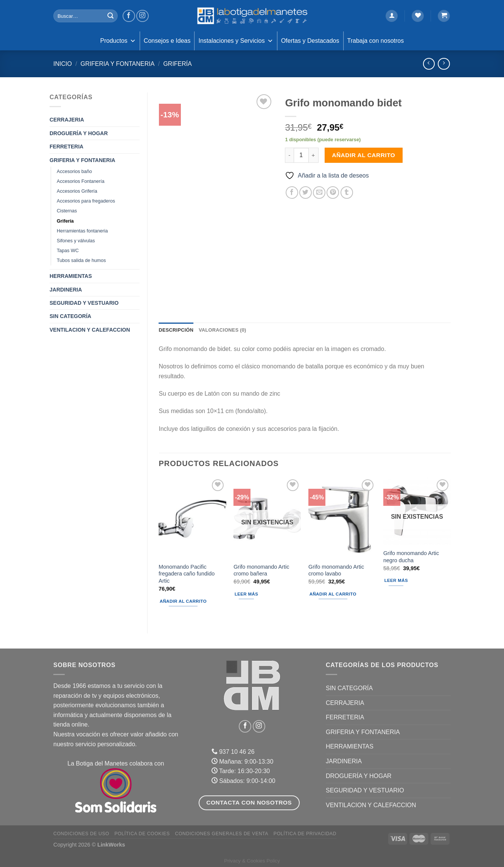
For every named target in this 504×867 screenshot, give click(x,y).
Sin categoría (70, 316)
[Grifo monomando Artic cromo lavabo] (342, 518)
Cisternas (67, 211)
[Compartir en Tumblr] (347, 193)
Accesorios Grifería (77, 191)
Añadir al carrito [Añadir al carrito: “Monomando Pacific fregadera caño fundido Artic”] (183, 601)
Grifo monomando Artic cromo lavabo (336, 570)
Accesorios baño (74, 172)
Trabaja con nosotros (376, 41)
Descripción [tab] (176, 330)
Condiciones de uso (81, 834)
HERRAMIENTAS (71, 276)
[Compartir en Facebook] (292, 193)
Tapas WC (68, 251)
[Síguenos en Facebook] (129, 16)
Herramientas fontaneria (82, 231)
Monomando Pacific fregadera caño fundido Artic (187, 574)
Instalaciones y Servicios (236, 41)
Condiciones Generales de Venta (222, 834)
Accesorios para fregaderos (86, 201)
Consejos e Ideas (167, 41)
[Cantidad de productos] (301, 155)
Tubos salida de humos (81, 260)
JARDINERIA (66, 290)
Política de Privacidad (305, 834)
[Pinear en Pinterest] (333, 193)
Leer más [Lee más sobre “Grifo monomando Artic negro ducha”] (396, 580)
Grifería (177, 64)
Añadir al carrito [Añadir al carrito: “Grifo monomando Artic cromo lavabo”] (333, 594)
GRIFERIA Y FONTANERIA (118, 64)
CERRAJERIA (67, 120)
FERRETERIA (66, 147)
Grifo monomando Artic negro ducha (411, 557)
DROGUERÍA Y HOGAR (79, 133)
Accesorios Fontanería (81, 181)
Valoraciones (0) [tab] (222, 330)
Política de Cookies (142, 834)
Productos (118, 41)
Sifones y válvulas (76, 241)
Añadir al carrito (363, 155)
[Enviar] (110, 16)
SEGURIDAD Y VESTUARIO (84, 303)
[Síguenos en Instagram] (142, 16)
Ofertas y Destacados (310, 41)
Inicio (63, 64)
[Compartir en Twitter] (306, 193)
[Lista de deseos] (418, 16)
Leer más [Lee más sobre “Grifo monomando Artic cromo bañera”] (246, 594)
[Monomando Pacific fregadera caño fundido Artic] (192, 518)
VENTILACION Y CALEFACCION (90, 330)
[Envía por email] (319, 193)
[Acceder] (392, 16)
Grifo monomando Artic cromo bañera (261, 570)
